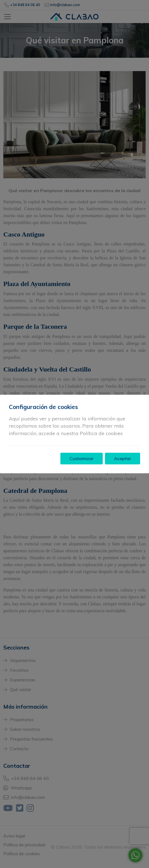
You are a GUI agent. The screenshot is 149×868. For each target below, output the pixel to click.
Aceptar (123, 459)
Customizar (82, 459)
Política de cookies (101, 433)
